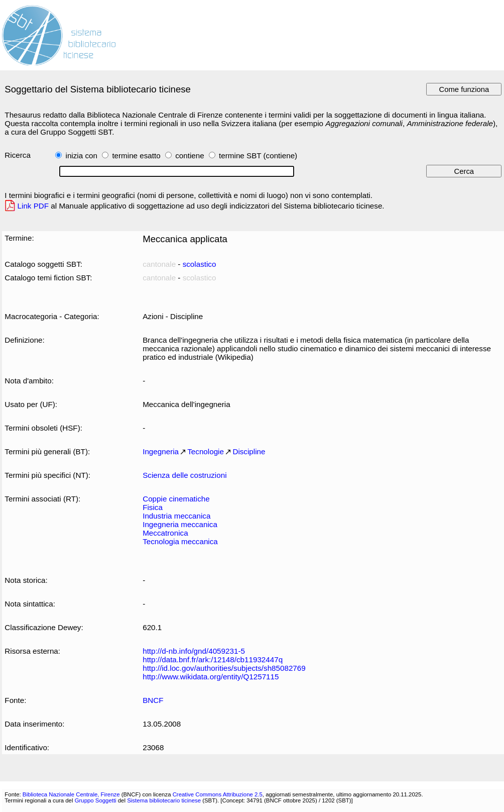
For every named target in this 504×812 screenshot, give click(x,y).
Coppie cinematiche (176, 499)
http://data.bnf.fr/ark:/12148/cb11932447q (213, 659)
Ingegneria (161, 451)
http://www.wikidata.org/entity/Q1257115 (211, 677)
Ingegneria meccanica (180, 524)
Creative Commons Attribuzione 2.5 (218, 794)
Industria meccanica (176, 516)
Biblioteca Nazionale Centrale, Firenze (71, 794)
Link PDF (33, 206)
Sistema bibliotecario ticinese (164, 800)
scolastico (200, 264)
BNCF (153, 700)
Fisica (153, 507)
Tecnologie (206, 451)
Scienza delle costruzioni (184, 475)
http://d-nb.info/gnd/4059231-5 (194, 651)
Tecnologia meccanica (180, 541)
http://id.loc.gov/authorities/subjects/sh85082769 (224, 668)
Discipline (249, 451)
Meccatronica (165, 533)
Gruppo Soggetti (96, 800)
